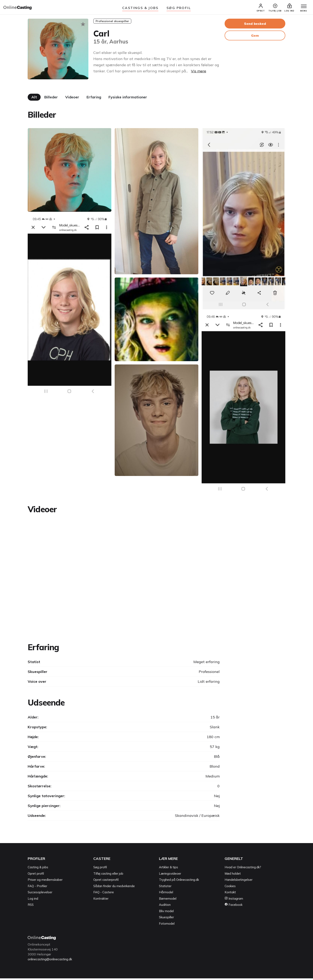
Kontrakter (101, 900)
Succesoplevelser (40, 894)
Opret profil (36, 875)
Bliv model (166, 913)
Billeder (51, 99)
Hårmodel (166, 894)
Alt (34, 99)
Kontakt (230, 894)
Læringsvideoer (170, 875)
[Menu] (302, 8)
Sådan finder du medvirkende (114, 888)
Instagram (234, 900)
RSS (31, 907)
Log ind (33, 900)
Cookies (230, 888)
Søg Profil (179, 8)
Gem (255, 37)
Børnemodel (168, 900)
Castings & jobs (140, 8)
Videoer (72, 99)
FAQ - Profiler (37, 888)
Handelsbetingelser (239, 882)
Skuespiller (166, 919)
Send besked (255, 25)
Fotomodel (167, 925)
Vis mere (199, 73)
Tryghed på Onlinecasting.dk (179, 882)
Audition (165, 907)
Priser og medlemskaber (45, 882)
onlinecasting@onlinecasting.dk (52, 961)
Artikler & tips (168, 869)
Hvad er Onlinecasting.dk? (243, 869)
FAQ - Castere (104, 894)
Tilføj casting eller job (108, 875)
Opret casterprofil (106, 882)
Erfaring (94, 99)
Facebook (234, 907)
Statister (165, 888)
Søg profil (100, 869)
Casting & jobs (38, 869)
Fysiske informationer (128, 99)
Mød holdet (233, 875)
